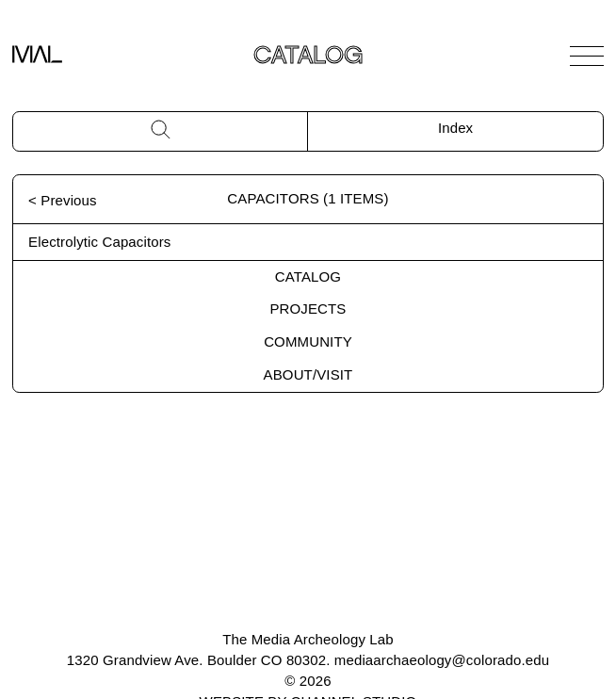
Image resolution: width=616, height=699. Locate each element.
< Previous (63, 200)
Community (308, 341)
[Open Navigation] (587, 56)
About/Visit (308, 374)
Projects (308, 309)
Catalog (308, 276)
